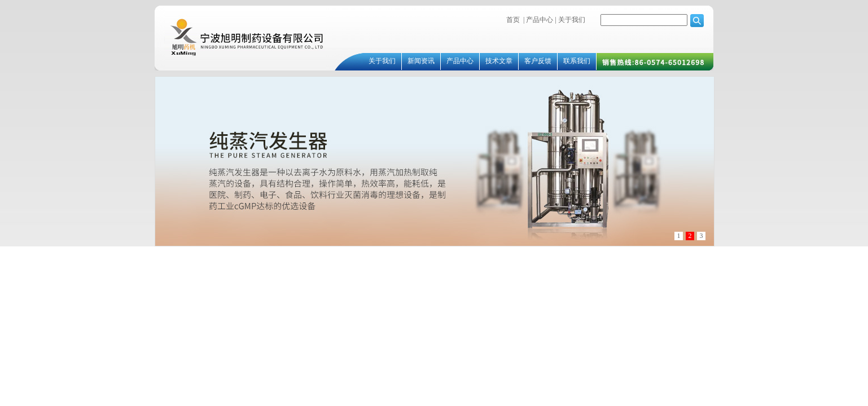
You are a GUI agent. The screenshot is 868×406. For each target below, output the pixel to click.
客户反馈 (538, 61)
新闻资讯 (421, 61)
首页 (513, 20)
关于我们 (571, 20)
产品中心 (540, 20)
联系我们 (577, 61)
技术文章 (499, 61)
